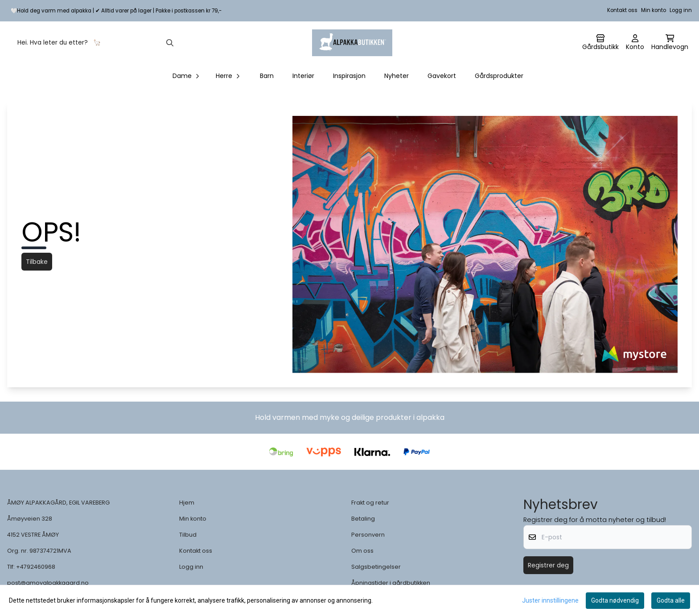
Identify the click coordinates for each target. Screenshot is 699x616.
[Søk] (95, 43)
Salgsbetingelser (376, 567)
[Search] (170, 43)
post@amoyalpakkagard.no (48, 583)
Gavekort (442, 76)
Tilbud (188, 535)
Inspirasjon (349, 76)
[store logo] (352, 43)
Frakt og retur (370, 503)
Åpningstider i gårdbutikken (391, 583)
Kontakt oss (622, 10)
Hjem (187, 503)
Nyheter (397, 76)
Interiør (303, 76)
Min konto (654, 10)
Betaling (363, 519)
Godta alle (671, 600)
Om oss (362, 551)
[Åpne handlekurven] (670, 43)
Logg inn (681, 10)
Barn (267, 76)
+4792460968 (36, 567)
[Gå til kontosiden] (600, 43)
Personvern (368, 535)
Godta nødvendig (615, 600)
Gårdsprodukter (499, 76)
